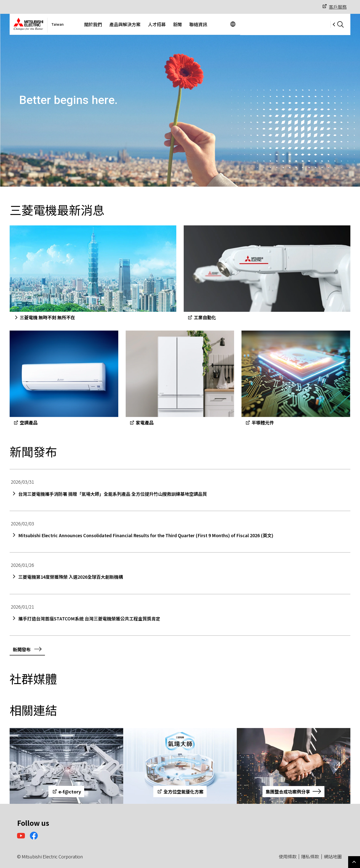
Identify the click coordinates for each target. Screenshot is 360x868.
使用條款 (288, 856)
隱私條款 (310, 856)
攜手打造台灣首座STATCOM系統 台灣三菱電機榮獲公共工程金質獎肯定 (89, 619)
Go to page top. (354, 862)
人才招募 (201, 24)
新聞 (222, 24)
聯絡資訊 (243, 24)
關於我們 (138, 24)
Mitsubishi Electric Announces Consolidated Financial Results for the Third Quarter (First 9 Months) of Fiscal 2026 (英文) (146, 535)
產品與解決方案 (170, 24)
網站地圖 (333, 856)
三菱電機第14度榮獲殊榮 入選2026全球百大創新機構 (71, 577)
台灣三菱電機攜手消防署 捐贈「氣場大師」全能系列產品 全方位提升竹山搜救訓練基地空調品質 (113, 494)
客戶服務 (334, 7)
